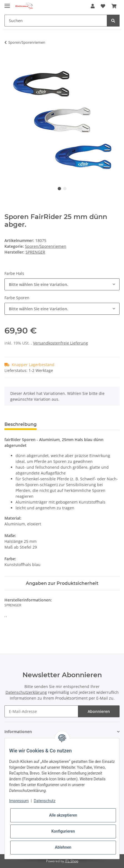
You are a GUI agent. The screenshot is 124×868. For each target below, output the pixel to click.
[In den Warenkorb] (9, 60)
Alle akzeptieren (63, 815)
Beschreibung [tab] (21, 424)
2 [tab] (65, 189)
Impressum (19, 801)
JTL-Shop (72, 861)
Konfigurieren (63, 831)
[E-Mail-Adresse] (41, 711)
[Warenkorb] (114, 6)
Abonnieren (99, 711)
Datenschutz (45, 801)
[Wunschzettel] (103, 6)
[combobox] (62, 284)
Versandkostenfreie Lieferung (60, 343)
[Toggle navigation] (7, 3)
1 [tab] (59, 189)
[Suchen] (56, 21)
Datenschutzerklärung (26, 692)
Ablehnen (63, 847)
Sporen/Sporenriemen (46, 246)
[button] (93, 6)
